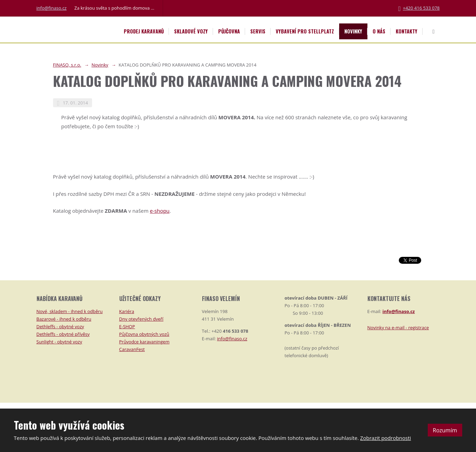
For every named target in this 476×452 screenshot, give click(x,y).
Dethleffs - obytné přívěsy (63, 334)
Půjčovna (229, 31)
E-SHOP (127, 327)
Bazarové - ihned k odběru (64, 319)
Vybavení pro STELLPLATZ (305, 31)
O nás (379, 31)
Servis (258, 31)
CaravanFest (132, 349)
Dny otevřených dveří (141, 319)
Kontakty (407, 31)
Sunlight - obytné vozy (59, 342)
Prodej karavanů (144, 31)
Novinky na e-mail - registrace (398, 328)
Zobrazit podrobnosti (386, 438)
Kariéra (127, 311)
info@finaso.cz (52, 8)
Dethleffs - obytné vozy (60, 327)
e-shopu (160, 211)
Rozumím (445, 430)
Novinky (353, 31)
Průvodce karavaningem (144, 342)
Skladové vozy (191, 31)
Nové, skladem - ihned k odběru (70, 311)
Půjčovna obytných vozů (144, 334)
